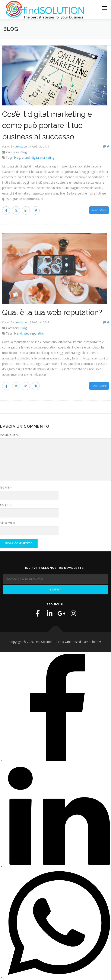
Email (6, 506)
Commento (10, 436)
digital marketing (43, 158)
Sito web (7, 523)
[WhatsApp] (58, 978)
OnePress (72, 642)
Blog (23, 153)
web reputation (34, 334)
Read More (99, 211)
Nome (6, 488)
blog (17, 158)
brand (26, 158)
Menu (104, 8)
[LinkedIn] (58, 867)
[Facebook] (58, 760)
